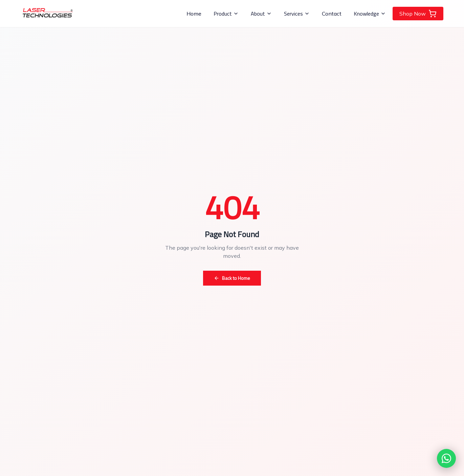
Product (226, 14)
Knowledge (370, 14)
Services (297, 14)
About (261, 14)
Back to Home (232, 278)
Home (194, 14)
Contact (332, 14)
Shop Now (418, 14)
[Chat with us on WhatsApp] (446, 458)
